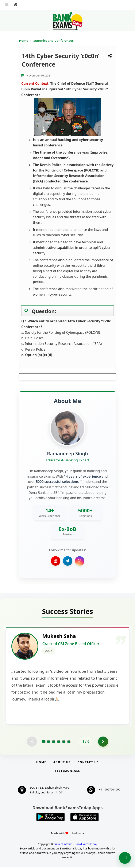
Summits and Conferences (54, 40)
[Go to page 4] (59, 743)
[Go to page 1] (44, 743)
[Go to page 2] (49, 743)
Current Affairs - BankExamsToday (75, 845)
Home (24, 40)
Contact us (88, 763)
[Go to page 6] (69, 743)
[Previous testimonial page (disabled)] (32, 743)
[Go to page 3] (54, 743)
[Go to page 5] (64, 743)
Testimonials (67, 772)
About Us (62, 763)
